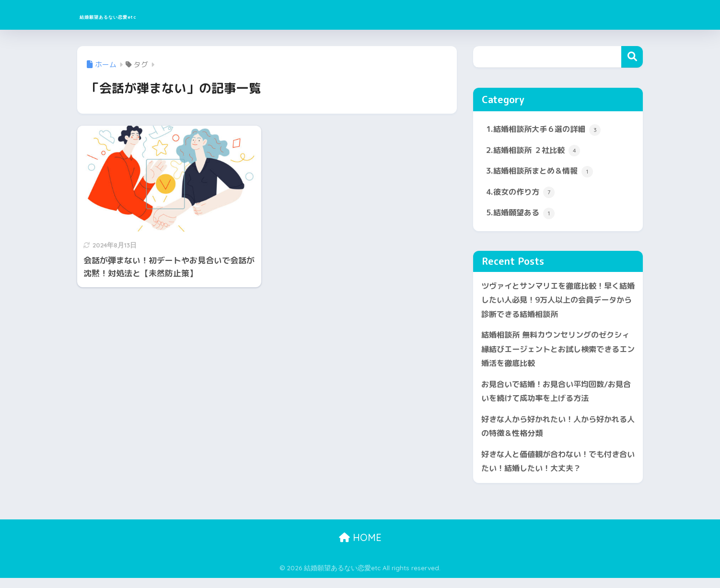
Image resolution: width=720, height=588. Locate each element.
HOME (360, 547)
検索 (632, 57)
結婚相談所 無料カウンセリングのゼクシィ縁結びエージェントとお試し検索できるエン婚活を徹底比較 (556, 354)
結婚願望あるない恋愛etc (147, 15)
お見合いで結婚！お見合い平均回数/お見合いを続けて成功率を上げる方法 (557, 398)
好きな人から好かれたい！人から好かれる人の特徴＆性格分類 (555, 435)
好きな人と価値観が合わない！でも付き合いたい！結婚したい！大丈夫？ (555, 470)
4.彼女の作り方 (522, 194)
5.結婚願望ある (522, 216)
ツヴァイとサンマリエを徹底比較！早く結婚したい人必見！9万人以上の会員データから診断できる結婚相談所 (557, 304)
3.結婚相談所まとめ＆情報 (542, 173)
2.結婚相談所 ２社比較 (535, 152)
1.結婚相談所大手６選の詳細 (546, 130)
